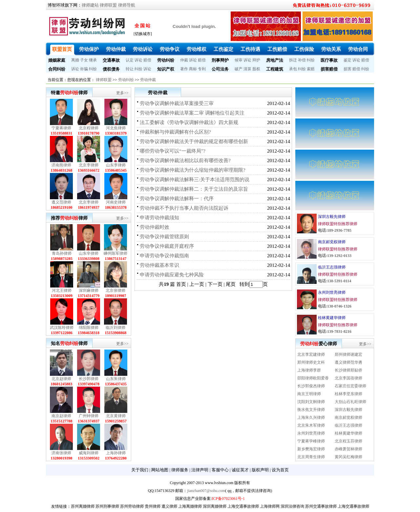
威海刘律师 (89, 453)
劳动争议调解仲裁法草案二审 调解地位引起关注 (192, 113)
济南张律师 (61, 453)
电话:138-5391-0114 (335, 281)
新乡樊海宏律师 (311, 449)
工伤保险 (304, 49)
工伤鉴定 (223, 49)
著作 (184, 69)
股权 (256, 69)
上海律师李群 (309, 370)
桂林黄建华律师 (332, 318)
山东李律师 (116, 165)
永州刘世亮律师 (332, 292)
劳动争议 (170, 49)
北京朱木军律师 (311, 425)
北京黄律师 (116, 416)
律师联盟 (108, 5)
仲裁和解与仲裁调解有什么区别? (175, 132)
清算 (247, 69)
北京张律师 (115, 290)
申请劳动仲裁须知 (159, 218)
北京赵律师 (61, 379)
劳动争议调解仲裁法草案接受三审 (177, 103)
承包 (293, 69)
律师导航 (127, 5)
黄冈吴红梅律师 (348, 457)
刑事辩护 (220, 60)
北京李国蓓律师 (348, 378)
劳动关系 (331, 49)
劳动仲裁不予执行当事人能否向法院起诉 (184, 208)
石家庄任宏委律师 (350, 386)
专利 (202, 69)
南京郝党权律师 (332, 242)
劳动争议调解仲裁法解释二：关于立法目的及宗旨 (194, 189)
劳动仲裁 (116, 49)
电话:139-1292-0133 (335, 256)
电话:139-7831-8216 (335, 331)
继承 (93, 60)
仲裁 (184, 60)
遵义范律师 (61, 202)
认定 (130, 60)
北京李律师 (89, 165)
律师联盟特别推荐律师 (338, 224)
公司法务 (220, 69)
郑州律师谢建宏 (348, 354)
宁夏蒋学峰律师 (311, 441)
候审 (239, 60)
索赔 (311, 69)
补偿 (302, 60)
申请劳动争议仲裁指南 (164, 256)
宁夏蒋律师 (61, 128)
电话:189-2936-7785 (335, 230)
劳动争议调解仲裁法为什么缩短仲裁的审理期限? (193, 170)
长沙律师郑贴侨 (348, 370)
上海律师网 (270, 506)
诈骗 (84, 69)
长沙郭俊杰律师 (311, 386)
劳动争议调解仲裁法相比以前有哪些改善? (185, 160)
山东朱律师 (116, 379)
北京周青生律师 (311, 457)
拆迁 (293, 60)
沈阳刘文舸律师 (311, 402)
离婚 (75, 60)
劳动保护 (89, 49)
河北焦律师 (116, 128)
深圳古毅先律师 (332, 217)
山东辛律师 (89, 253)
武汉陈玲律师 (62, 328)
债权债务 (111, 69)
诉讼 (138, 60)
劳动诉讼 (143, 49)
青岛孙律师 (62, 253)
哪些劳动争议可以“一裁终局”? (173, 151)
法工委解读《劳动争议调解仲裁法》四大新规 (189, 122)
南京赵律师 (61, 416)
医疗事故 (329, 60)
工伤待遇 (250, 49)
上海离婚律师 (190, 506)
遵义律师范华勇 (348, 362)
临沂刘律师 (115, 328)
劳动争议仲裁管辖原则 (164, 237)
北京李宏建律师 (311, 354)
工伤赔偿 (277, 49)
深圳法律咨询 (292, 506)
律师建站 (90, 5)
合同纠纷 (57, 69)
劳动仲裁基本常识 (159, 265)
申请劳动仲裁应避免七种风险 (172, 275)
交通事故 (111, 60)
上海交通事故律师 (243, 506)
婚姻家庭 (57, 60)
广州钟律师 (89, 416)
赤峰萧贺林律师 (348, 449)
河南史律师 (116, 202)
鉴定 (347, 60)
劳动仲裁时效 (155, 227)
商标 (193, 69)
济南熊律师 (61, 165)
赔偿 (147, 60)
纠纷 (311, 60)
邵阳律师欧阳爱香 (313, 378)
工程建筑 (275, 69)
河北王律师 (62, 290)
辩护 (256, 60)
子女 (84, 60)
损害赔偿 (329, 69)
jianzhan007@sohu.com (206, 491)
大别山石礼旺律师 (350, 402)
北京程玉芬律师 (348, 441)
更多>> (122, 93)
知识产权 (166, 69)
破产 (239, 69)
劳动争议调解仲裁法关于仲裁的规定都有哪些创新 (194, 141)
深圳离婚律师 (215, 506)
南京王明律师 (309, 394)
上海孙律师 (116, 453)
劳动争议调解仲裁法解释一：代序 (177, 199)
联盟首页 (62, 49)
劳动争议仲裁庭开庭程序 (167, 246)
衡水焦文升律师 (311, 410)
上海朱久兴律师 (311, 417)
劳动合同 (358, 49)
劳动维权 (197, 49)
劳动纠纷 (166, 60)
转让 (130, 69)
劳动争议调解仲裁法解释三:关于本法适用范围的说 (195, 180)
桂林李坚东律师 (348, 394)
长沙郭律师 (89, 379)
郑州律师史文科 (311, 362)
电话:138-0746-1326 (335, 306)
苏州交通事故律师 (321, 506)
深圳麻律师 (89, 290)
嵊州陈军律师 (115, 253)
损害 (347, 69)
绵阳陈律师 (89, 328)
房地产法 (275, 60)
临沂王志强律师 (332, 267)
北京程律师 (89, 128)
